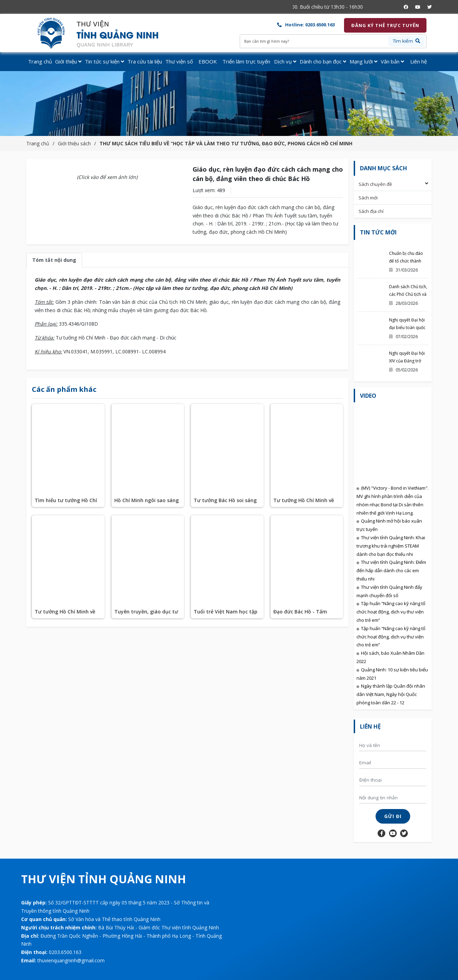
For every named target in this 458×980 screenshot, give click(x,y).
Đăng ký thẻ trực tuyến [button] (385, 25)
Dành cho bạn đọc (323, 61)
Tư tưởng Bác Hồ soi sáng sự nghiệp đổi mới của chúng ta (225, 502)
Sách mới (368, 198)
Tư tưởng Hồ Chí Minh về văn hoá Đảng (304, 502)
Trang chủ (40, 61)
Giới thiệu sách (74, 143)
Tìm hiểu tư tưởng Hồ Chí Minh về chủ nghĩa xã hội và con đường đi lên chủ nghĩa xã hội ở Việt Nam (66, 502)
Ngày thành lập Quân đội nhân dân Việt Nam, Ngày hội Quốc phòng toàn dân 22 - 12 (391, 694)
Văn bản (392, 61)
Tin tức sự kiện (104, 61)
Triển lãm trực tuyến (246, 61)
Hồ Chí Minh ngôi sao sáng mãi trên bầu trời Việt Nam (147, 502)
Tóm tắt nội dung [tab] (54, 260)
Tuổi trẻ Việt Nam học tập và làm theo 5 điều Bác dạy (226, 615)
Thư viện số (179, 61)
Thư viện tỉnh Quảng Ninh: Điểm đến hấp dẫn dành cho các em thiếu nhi (391, 570)
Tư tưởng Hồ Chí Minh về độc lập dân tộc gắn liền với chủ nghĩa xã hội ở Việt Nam (68, 615)
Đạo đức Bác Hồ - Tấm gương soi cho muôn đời (303, 615)
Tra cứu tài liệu (145, 61)
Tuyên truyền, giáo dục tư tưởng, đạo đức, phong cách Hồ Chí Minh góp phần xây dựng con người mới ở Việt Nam (147, 615)
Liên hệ (419, 61)
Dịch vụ (285, 61)
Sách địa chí (371, 211)
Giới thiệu (68, 61)
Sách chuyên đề (375, 184)
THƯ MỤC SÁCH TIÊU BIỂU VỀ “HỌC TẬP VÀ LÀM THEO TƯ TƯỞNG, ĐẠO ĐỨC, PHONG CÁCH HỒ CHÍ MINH (226, 143)
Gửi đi (393, 816)
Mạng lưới (363, 61)
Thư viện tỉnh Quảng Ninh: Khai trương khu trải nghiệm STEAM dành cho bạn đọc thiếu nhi (391, 546)
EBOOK (208, 61)
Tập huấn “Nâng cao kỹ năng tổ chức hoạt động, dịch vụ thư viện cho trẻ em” (391, 612)
